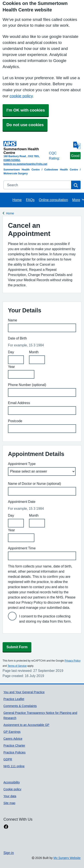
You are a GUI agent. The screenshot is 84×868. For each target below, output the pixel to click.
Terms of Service (17, 666)
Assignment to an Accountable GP (26, 725)
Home (17, 200)
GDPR (8, 759)
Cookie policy (12, 789)
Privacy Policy (72, 661)
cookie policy (21, 96)
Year (11, 367)
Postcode (15, 421)
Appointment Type (22, 464)
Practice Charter (14, 746)
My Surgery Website (67, 858)
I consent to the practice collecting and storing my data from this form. (45, 619)
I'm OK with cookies (26, 110)
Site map (9, 803)
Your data (10, 796)
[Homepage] (25, 148)
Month (34, 352)
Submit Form (17, 647)
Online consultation (53, 200)
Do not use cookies (25, 125)
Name (13, 320)
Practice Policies (15, 752)
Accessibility (12, 782)
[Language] (77, 145)
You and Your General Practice (24, 692)
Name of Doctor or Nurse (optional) (34, 484)
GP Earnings (12, 732)
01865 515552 (12, 160)
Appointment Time (22, 548)
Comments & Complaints (20, 706)
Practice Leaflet (14, 699)
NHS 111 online (14, 766)
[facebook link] (6, 827)
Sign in (9, 853)
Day (11, 352)
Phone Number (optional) (27, 385)
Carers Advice (13, 739)
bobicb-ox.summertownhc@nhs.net (25, 164)
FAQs (30, 200)
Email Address (19, 403)
